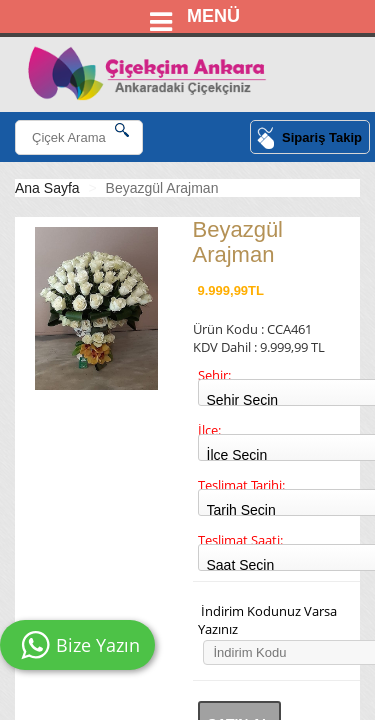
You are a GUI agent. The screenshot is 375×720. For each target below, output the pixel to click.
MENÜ (213, 16)
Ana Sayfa (47, 188)
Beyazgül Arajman (162, 188)
